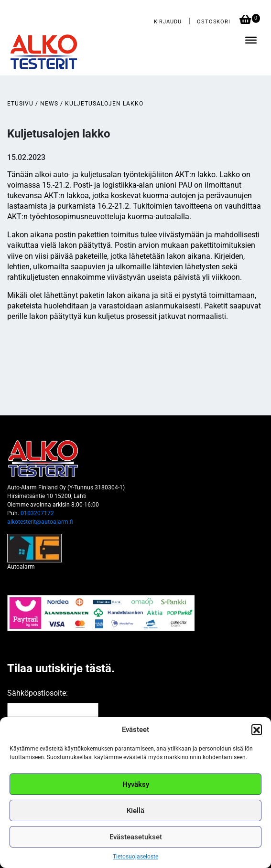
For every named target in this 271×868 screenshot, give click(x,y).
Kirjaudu (168, 22)
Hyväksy (136, 784)
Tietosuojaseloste (135, 857)
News (49, 104)
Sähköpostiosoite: (38, 693)
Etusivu (20, 104)
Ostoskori (215, 22)
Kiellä (135, 811)
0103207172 (37, 513)
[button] (257, 730)
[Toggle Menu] (251, 40)
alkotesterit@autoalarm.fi (40, 522)
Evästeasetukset (136, 837)
